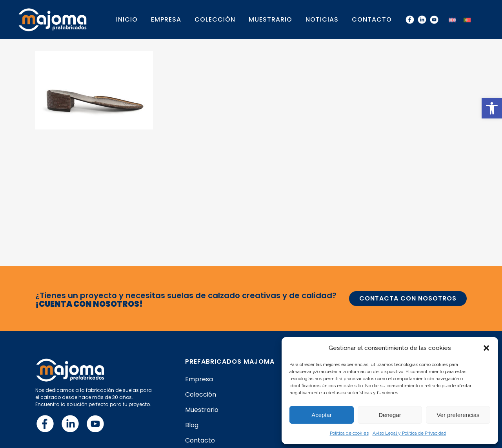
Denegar (390, 415)
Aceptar (322, 415)
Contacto (200, 441)
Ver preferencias (458, 415)
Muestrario (202, 410)
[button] (492, 108)
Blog (192, 425)
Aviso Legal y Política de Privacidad (409, 433)
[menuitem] (452, 19)
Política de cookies (349, 433)
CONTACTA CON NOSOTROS (408, 298)
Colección (201, 395)
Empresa (199, 379)
